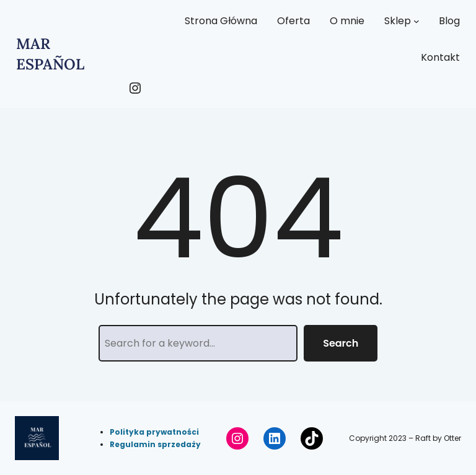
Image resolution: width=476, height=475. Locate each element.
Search (341, 343)
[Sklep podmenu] (416, 21)
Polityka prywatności (154, 432)
